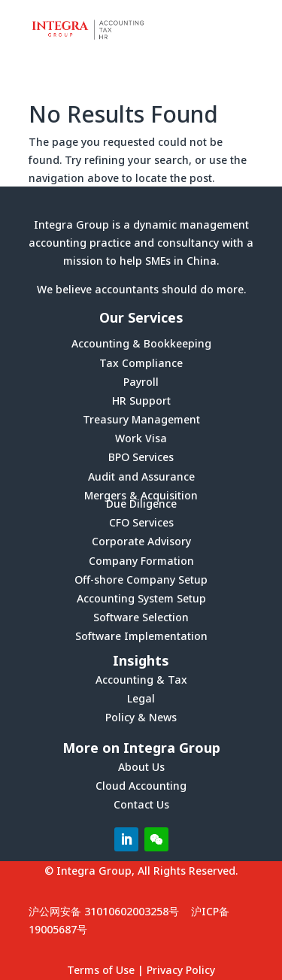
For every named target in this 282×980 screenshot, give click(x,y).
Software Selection (141, 617)
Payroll (141, 382)
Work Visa (141, 438)
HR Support (141, 400)
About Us (141, 767)
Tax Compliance (141, 363)
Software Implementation (141, 636)
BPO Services (141, 457)
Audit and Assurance (141, 476)
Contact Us (141, 804)
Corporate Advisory (141, 541)
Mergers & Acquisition (141, 495)
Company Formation (141, 561)
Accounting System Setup (141, 598)
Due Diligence (141, 504)
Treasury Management (141, 419)
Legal (141, 698)
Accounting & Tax (141, 680)
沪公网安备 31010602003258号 (104, 911)
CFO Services (141, 522)
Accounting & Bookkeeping (141, 343)
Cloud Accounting (141, 786)
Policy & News (141, 717)
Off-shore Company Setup (141, 580)
